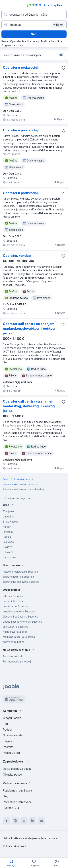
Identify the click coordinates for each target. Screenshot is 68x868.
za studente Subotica (16, 627)
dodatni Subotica (13, 601)
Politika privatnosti (14, 846)
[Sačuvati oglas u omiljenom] (63, 68)
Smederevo (9, 557)
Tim (5, 724)
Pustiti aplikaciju (55, 5)
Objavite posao (12, 774)
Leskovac (8, 542)
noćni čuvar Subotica (15, 632)
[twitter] (24, 821)
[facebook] (7, 821)
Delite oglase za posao (17, 769)
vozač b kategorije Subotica (19, 611)
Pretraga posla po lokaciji (17, 661)
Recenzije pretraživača (17, 802)
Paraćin (7, 527)
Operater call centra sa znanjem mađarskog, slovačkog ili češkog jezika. (29, 329)
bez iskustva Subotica (16, 606)
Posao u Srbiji (11, 753)
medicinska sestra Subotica (19, 637)
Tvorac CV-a (11, 808)
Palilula (7, 537)
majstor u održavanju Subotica (20, 572)
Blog (6, 796)
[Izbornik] (5, 5)
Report (59, 119)
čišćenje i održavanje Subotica (20, 617)
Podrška (8, 747)
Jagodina (8, 516)
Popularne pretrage (17, 498)
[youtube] (41, 821)
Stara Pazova (11, 522)
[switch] (62, 55)
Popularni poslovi (12, 656)
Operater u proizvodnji (21, 68)
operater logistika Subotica (18, 577)
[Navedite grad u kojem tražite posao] (34, 25)
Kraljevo (7, 547)
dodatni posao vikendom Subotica (22, 622)
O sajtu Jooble (12, 718)
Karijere (8, 741)
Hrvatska (8, 532)
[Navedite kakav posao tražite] (34, 14)
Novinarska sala (13, 735)
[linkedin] (33, 821)
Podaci (7, 730)
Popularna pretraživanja (17, 790)
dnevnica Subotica (14, 642)
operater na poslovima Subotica (21, 582)
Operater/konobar (17, 256)
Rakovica (8, 552)
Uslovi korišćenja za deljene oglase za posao (31, 838)
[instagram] (15, 821)
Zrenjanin (8, 511)
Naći (34, 34)
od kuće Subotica (13, 596)
